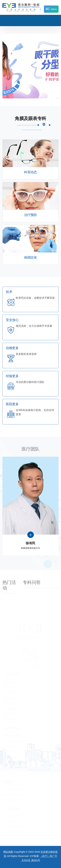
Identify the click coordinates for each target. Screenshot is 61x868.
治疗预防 (30, 215)
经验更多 (12, 376)
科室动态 (30, 172)
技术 (9, 292)
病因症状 (30, 258)
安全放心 (12, 320)
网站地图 (8, 852)
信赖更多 (12, 348)
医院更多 (12, 404)
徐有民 (30, 543)
